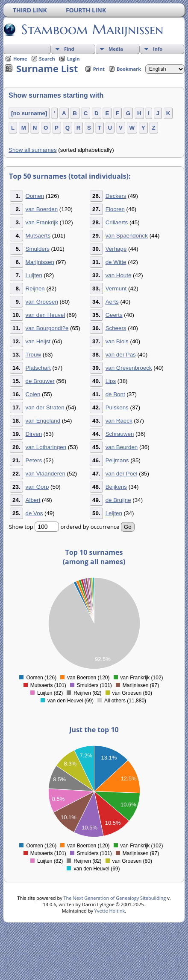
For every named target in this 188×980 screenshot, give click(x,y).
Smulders (38, 249)
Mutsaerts (38, 236)
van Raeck (119, 421)
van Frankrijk (42, 222)
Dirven (34, 434)
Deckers (116, 196)
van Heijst (38, 341)
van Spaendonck (127, 236)
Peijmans (117, 460)
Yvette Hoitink (110, 911)
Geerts (114, 315)
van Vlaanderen (46, 474)
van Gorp (37, 487)
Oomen (35, 196)
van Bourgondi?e (47, 328)
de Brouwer (40, 381)
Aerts (112, 302)
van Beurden (122, 447)
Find (69, 49)
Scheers (116, 328)
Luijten (34, 275)
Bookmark (129, 69)
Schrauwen (120, 434)
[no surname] (29, 113)
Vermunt (116, 288)
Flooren (115, 209)
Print (99, 69)
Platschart (38, 368)
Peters (34, 460)
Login (73, 59)
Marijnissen (40, 262)
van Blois (117, 341)
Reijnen (35, 288)
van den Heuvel (46, 315)
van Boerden (42, 209)
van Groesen (42, 302)
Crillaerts (117, 222)
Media (116, 49)
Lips (111, 381)
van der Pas (121, 355)
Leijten (114, 513)
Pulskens (117, 407)
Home (20, 59)
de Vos (34, 513)
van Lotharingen (46, 447)
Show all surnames (33, 150)
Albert (33, 500)
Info (158, 49)
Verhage (116, 249)
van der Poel (122, 474)
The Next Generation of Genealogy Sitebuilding (115, 898)
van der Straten (45, 407)
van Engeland (43, 421)
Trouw (34, 355)
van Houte (119, 275)
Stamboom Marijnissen (92, 29)
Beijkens (116, 487)
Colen (33, 394)
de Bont (115, 394)
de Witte (116, 262)
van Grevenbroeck (129, 368)
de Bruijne (118, 500)
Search (47, 59)
